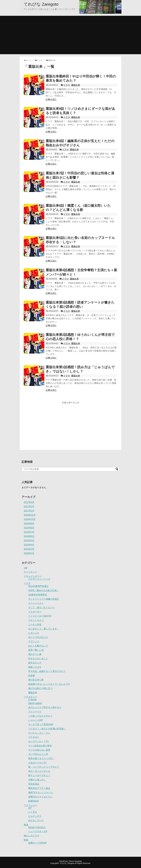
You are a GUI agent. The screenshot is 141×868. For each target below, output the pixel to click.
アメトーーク (35, 712)
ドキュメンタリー (33, 576)
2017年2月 (29, 506)
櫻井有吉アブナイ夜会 (39, 788)
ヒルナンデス (35, 816)
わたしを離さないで (38, 646)
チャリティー (30, 572)
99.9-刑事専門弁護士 (38, 586)
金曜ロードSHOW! (37, 843)
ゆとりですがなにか (38, 637)
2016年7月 (29, 532)
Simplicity (78, 861)
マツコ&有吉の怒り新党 (40, 746)
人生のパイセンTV (37, 763)
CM (26, 568)
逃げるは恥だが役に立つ (40, 688)
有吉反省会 (34, 784)
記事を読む (51, 99)
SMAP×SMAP (35, 703)
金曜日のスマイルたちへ (40, 797)
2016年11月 (30, 515)
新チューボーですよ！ (39, 775)
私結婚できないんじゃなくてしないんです (49, 684)
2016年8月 (29, 528)
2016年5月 (29, 540)
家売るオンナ (35, 663)
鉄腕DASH (33, 801)
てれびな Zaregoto (41, 4)
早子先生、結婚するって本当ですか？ (47, 671)
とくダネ (33, 812)
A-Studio (32, 700)
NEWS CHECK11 (37, 827)
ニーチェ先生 (35, 624)
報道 (26, 825)
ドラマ (67, 85)
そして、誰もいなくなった (41, 607)
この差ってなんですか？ (40, 716)
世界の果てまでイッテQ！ (41, 758)
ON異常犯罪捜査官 (38, 595)
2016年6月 (29, 536)
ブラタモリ (34, 737)
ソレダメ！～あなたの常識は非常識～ (47, 729)
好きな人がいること (38, 659)
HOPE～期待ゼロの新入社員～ (43, 590)
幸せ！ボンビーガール (39, 771)
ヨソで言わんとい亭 (38, 754)
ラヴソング (34, 641)
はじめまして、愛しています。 (44, 629)
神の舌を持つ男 (36, 680)
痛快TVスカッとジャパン (41, 792)
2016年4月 (29, 545)
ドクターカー (35, 612)
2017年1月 (29, 511)
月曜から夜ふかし (37, 780)
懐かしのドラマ (32, 836)
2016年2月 (29, 553)
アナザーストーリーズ (39, 579)
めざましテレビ (36, 820)
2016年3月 (29, 549)
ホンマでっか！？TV (38, 741)
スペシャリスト (36, 603)
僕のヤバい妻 (35, 654)
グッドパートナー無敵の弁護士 (44, 599)
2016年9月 (29, 523)
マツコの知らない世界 (39, 750)
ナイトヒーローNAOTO (40, 616)
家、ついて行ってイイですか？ (44, 767)
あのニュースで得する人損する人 (45, 707)
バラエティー (30, 697)
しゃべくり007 (36, 720)
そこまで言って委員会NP (41, 724)
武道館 (32, 676)
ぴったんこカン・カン (39, 733)
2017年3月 (29, 502)
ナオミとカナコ (36, 620)
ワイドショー (30, 805)
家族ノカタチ (35, 667)
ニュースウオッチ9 (38, 831)
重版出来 (76, 85)
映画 (26, 840)
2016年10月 (30, 519)
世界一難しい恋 (36, 650)
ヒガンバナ (34, 633)
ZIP (30, 808)
